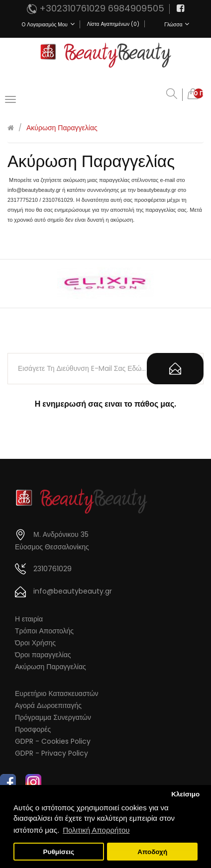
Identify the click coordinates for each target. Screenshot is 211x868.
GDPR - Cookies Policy (53, 741)
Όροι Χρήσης (35, 643)
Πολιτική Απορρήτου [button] (96, 830)
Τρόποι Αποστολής (44, 631)
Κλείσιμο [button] (185, 794)
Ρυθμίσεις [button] (59, 852)
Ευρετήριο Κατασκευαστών (57, 694)
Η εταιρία (29, 619)
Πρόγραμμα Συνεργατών (53, 717)
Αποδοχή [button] (152, 852)
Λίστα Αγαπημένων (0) (113, 24)
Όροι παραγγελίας (43, 655)
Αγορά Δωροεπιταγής (48, 705)
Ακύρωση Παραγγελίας (62, 128)
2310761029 (53, 569)
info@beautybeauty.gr (73, 591)
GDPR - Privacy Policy (52, 753)
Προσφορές (33, 729)
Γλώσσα (177, 24)
